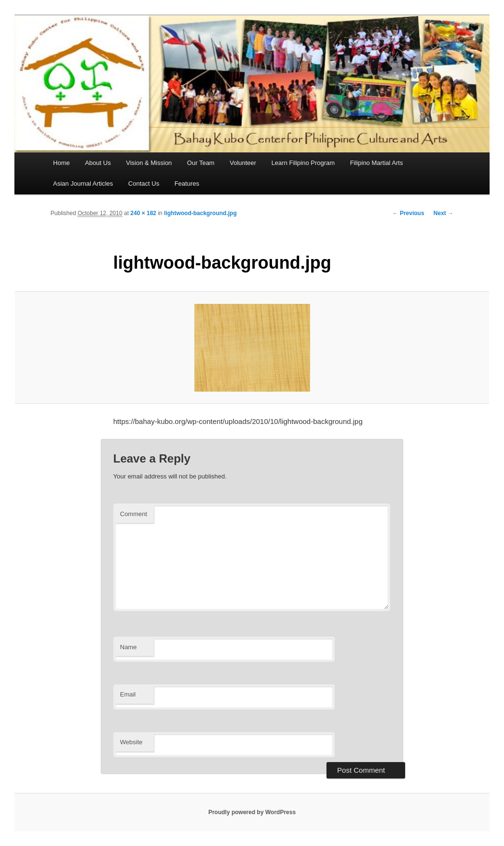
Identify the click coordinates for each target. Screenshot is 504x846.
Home (61, 163)
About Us (98, 163)
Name (129, 647)
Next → (443, 213)
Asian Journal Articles (83, 184)
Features (187, 184)
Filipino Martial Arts (377, 163)
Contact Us (144, 184)
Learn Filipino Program (303, 163)
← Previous (409, 213)
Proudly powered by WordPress (252, 812)
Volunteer (243, 163)
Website (131, 742)
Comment (134, 514)
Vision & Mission (149, 163)
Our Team (201, 163)
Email (128, 694)
